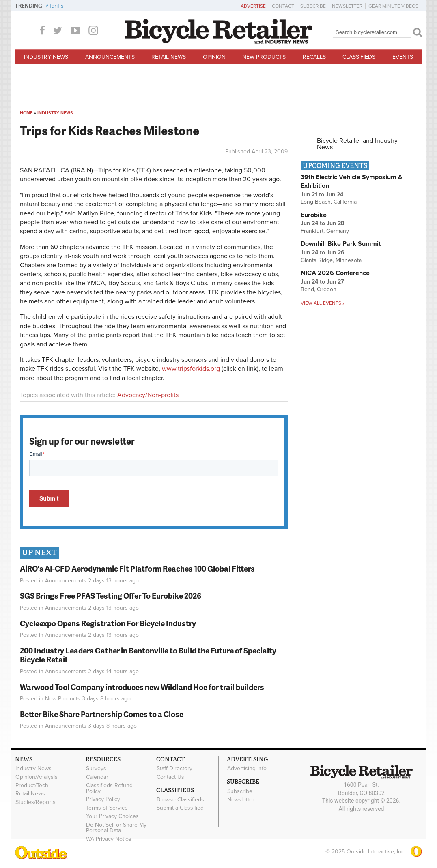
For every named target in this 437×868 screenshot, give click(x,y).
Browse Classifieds (180, 799)
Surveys (96, 769)
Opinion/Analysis (37, 777)
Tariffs (56, 6)
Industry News (46, 57)
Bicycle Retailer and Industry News (357, 144)
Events (403, 57)
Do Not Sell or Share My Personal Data (116, 827)
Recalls (314, 57)
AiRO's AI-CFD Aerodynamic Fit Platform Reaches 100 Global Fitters (137, 568)
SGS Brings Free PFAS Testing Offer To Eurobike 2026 (111, 596)
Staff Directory (174, 769)
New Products (264, 57)
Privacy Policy (103, 799)
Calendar (97, 777)
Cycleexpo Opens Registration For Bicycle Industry (108, 623)
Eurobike (314, 215)
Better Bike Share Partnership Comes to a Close (102, 714)
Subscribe (313, 6)
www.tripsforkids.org (191, 369)
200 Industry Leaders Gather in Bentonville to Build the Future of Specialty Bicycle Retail (148, 655)
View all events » (323, 303)
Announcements (110, 57)
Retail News (169, 57)
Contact (283, 6)
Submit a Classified (180, 808)
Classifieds (359, 57)
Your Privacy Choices (112, 816)
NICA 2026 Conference (335, 273)
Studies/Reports (36, 802)
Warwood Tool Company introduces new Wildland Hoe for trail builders (142, 687)
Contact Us (170, 777)
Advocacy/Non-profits (148, 395)
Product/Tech (32, 785)
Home (26, 113)
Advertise (253, 6)
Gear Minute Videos (393, 6)
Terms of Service (107, 808)
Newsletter (347, 6)
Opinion (214, 57)
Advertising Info (247, 769)
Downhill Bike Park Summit (341, 244)
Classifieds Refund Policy (109, 788)
